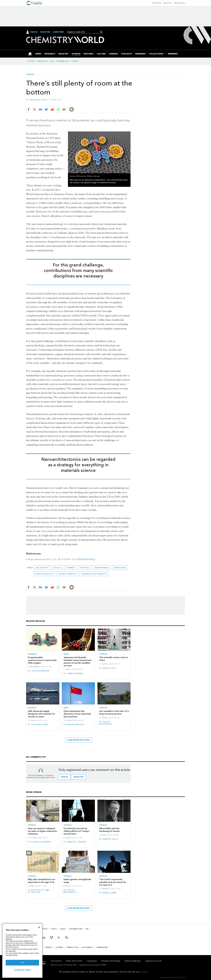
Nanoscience (120, 568)
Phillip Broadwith (106, 723)
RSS (87, 929)
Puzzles (75, 61)
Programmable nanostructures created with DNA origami (42, 660)
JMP (47, 890)
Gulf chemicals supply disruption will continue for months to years (41, 714)
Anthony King (40, 725)
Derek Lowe (110, 893)
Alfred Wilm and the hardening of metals (109, 830)
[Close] (39, 927)
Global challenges (133, 961)
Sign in (64, 777)
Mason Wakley (76, 725)
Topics (54, 929)
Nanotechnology (44, 574)
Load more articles (78, 740)
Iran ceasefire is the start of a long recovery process (114, 712)
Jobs (52, 61)
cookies (144, 972)
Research (32, 654)
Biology (57, 568)
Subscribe (58, 32)
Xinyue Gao (109, 668)
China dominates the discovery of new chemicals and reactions (77, 714)
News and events (74, 961)
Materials (85, 568)
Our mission (56, 961)
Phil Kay (36, 892)
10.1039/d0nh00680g (83, 559)
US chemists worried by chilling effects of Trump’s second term (76, 831)
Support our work (153, 961)
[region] (22, 951)
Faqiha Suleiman (41, 842)
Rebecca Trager (77, 842)
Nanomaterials (102, 568)
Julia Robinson (40, 671)
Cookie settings (22, 970)
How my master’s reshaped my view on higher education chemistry (42, 831)
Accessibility (87, 947)
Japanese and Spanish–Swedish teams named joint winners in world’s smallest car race (78, 661)
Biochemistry (42, 568)
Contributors (76, 929)
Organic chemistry (67, 574)
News (66, 654)
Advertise (43, 929)
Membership (180, 3)
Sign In (34, 32)
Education (168, 3)
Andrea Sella (111, 839)
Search (101, 32)
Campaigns (92, 961)
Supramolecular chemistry (94, 574)
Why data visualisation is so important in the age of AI (42, 881)
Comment (71, 568)
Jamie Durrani (75, 674)
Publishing (157, 3)
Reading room (63, 61)
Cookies (59, 947)
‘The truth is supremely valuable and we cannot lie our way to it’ (113, 882)
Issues (63, 929)
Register (45, 32)
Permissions (102, 947)
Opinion (30, 74)
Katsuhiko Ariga (38, 100)
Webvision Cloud (179, 977)
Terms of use (72, 947)
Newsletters (42, 61)
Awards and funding (111, 961)
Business (32, 708)
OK (22, 963)
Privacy (49, 947)
